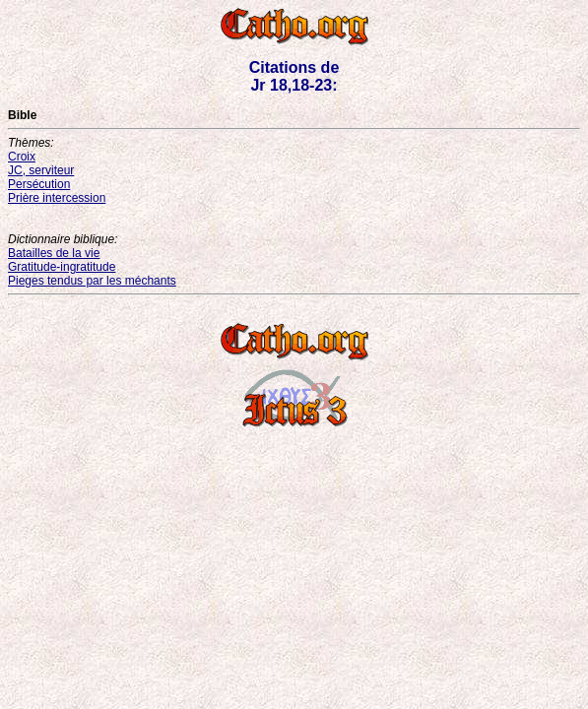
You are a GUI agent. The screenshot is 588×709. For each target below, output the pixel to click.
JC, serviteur (41, 170)
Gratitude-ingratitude (62, 267)
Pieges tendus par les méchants (92, 281)
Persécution (39, 184)
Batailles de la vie (54, 253)
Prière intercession (57, 198)
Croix (22, 157)
